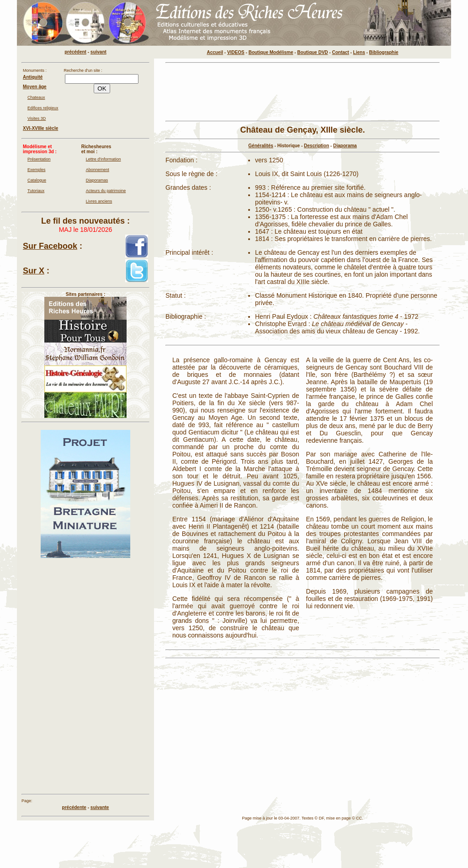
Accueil (215, 52)
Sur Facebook (50, 246)
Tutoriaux (36, 191)
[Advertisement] (303, 92)
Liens (359, 52)
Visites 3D (37, 118)
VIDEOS (236, 52)
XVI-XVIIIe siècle (40, 128)
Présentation (39, 159)
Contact (340, 52)
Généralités (261, 146)
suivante (100, 807)
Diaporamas (97, 180)
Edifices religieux (43, 108)
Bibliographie (384, 52)
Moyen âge (35, 87)
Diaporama (345, 146)
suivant (98, 52)
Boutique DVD (312, 52)
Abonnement (98, 170)
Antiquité (33, 77)
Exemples (37, 170)
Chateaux (36, 97)
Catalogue (37, 180)
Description (316, 146)
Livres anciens (99, 201)
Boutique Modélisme (271, 52)
